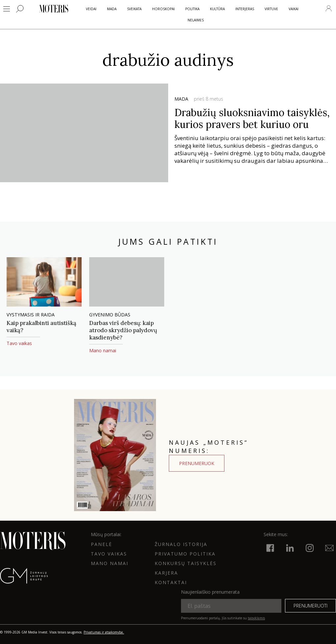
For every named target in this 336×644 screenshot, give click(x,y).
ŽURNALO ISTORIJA (181, 544)
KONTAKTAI (171, 582)
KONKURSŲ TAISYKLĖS (186, 563)
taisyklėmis (256, 618)
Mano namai (110, 563)
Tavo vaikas (109, 554)
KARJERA (166, 573)
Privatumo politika (185, 554)
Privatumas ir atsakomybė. (104, 632)
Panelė (102, 544)
